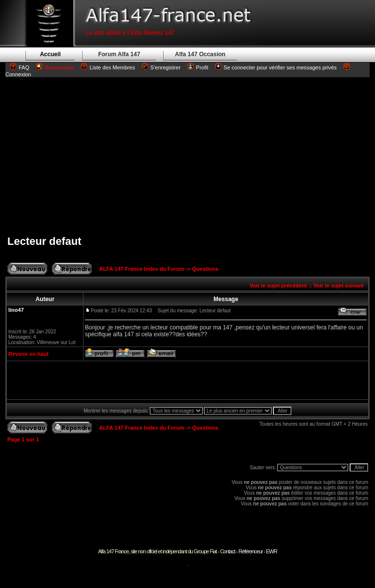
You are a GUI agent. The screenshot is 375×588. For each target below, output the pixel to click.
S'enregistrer (166, 67)
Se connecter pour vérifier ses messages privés (276, 67)
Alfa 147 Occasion (200, 54)
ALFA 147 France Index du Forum (142, 269)
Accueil (51, 54)
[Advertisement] (187, 156)
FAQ (24, 67)
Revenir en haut (29, 354)
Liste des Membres (108, 67)
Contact (228, 551)
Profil (202, 67)
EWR (272, 551)
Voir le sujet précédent (278, 285)
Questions (206, 269)
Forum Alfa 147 (119, 54)
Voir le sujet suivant (339, 285)
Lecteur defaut (44, 241)
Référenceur (250, 551)
